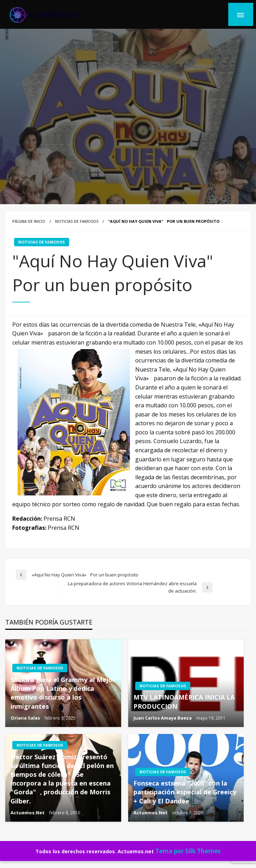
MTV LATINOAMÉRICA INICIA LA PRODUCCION (184, 702)
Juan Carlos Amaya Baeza (163, 718)
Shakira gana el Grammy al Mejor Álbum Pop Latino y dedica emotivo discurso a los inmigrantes (63, 693)
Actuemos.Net (28, 813)
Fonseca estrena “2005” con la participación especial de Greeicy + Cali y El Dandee (185, 792)
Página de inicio (29, 221)
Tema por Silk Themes (188, 851)
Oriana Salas (26, 718)
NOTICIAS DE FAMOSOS (77, 221)
